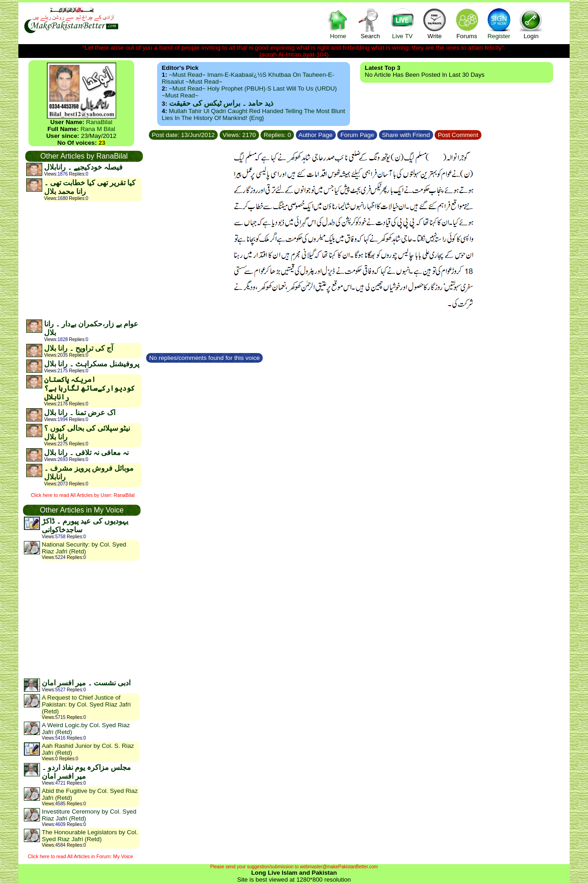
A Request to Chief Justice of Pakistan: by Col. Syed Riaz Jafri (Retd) (86, 704)
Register (499, 23)
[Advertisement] (84, 260)
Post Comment (458, 135)
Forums (467, 23)
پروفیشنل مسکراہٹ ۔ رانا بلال (92, 364)
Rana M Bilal (98, 129)
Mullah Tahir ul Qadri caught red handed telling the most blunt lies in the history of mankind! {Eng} (253, 114)
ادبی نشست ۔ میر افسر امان (86, 683)
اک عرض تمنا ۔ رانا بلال (80, 413)
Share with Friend (406, 135)
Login (531, 23)
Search (370, 23)
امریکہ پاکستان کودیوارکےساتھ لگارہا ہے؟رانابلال (89, 388)
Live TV (402, 23)
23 (102, 143)
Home (338, 23)
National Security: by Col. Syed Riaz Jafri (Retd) (84, 548)
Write (435, 23)
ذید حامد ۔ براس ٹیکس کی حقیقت (221, 103)
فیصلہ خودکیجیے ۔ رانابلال (83, 167)
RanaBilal (99, 122)
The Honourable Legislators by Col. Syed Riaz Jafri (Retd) (90, 836)
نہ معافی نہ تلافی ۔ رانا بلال (86, 453)
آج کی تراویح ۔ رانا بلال (79, 348)
